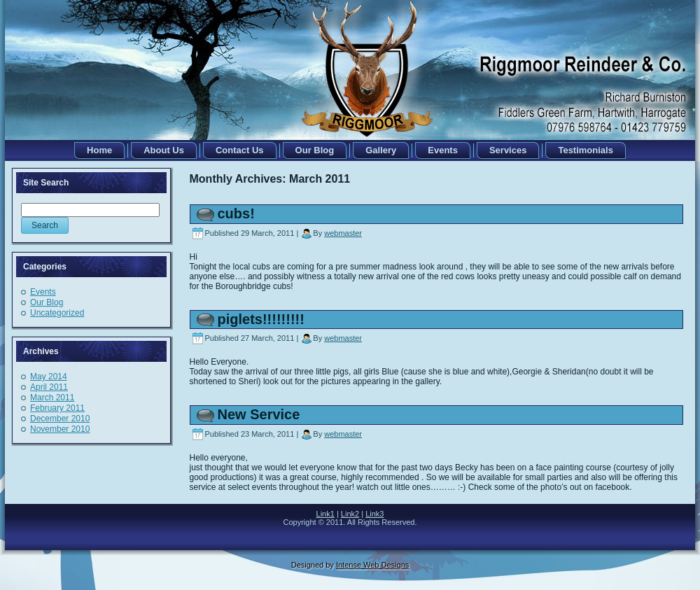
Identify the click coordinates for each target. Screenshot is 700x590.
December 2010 (60, 419)
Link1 (325, 514)
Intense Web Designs (372, 565)
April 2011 (49, 387)
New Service (259, 414)
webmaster (343, 233)
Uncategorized (57, 313)
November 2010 (60, 429)
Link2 (350, 514)
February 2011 (57, 408)
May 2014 (49, 377)
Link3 (374, 514)
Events (43, 292)
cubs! (236, 213)
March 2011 (52, 398)
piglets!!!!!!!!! (261, 319)
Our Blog (47, 302)
